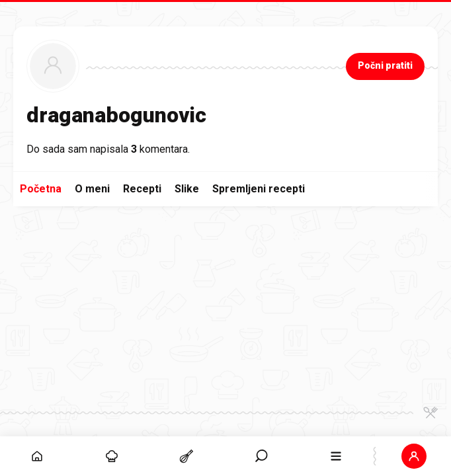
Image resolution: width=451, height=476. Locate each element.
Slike (187, 189)
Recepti (142, 189)
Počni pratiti (385, 65)
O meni (92, 189)
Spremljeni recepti (259, 189)
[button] (414, 456)
